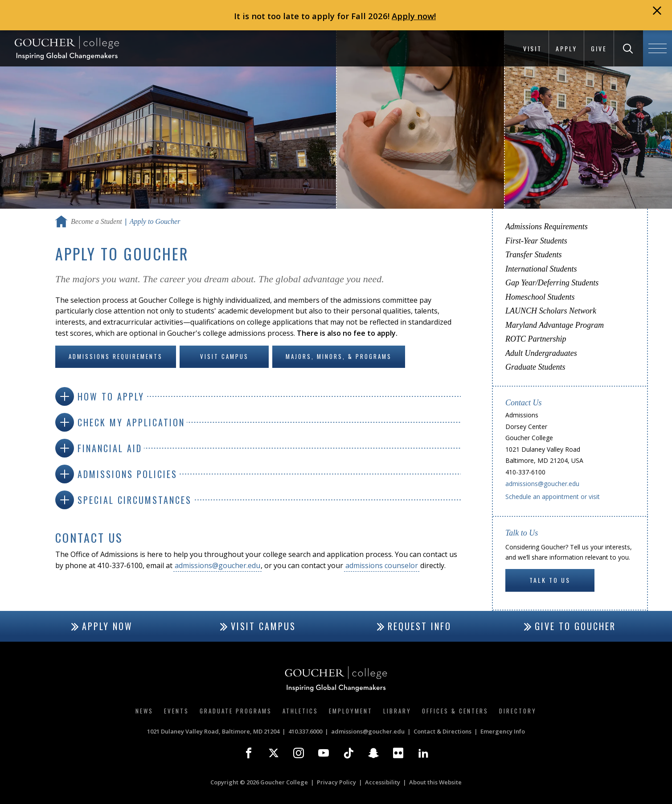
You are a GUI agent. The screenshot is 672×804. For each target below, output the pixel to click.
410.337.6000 (305, 731)
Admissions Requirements (116, 356)
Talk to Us (550, 580)
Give (599, 48)
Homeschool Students (540, 297)
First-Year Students (536, 241)
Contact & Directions (443, 731)
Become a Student (96, 221)
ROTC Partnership (536, 339)
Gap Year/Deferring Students (552, 283)
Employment (351, 711)
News (144, 711)
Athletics (300, 711)
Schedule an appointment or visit (553, 497)
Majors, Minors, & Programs (339, 356)
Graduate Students (535, 367)
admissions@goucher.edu (217, 565)
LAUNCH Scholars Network (551, 311)
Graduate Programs (236, 711)
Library (397, 711)
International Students (541, 269)
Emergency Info (503, 731)
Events (176, 711)
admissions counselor (382, 565)
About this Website (435, 782)
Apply (566, 48)
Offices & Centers (455, 711)
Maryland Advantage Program (555, 325)
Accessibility (383, 782)
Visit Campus (224, 356)
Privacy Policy (336, 782)
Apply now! (414, 16)
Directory (518, 711)
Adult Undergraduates (541, 353)
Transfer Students (534, 255)
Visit (533, 48)
